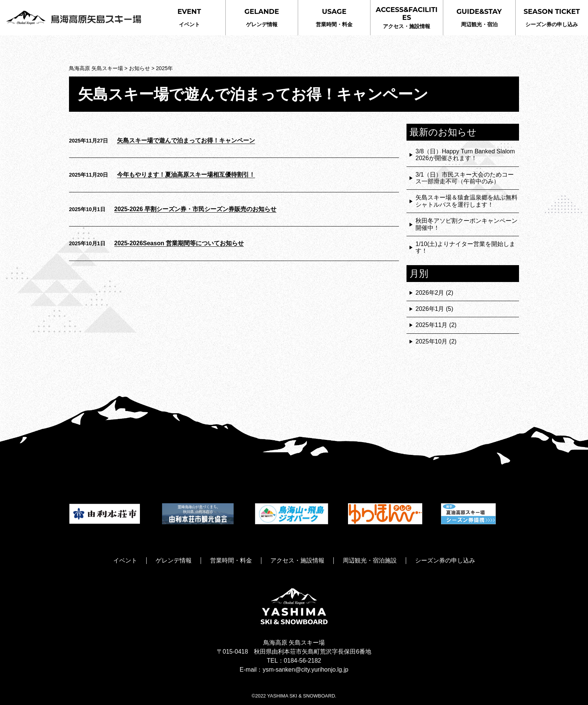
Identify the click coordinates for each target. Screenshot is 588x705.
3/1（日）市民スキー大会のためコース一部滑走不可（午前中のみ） (465, 178)
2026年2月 (430, 293)
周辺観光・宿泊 (479, 17)
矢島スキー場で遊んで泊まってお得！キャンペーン (186, 140)
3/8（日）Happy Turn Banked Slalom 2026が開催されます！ (465, 155)
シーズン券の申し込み (552, 17)
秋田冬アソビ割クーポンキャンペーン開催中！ (466, 224)
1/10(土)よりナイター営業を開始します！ (465, 247)
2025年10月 (431, 341)
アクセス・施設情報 (406, 17)
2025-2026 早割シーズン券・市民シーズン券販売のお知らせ (196, 209)
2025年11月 (431, 325)
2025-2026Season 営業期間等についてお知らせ (179, 243)
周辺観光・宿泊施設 (370, 560)
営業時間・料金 (334, 17)
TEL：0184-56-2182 (294, 661)
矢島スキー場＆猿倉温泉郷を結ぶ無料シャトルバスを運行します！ (466, 201)
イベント (189, 17)
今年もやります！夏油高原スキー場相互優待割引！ (186, 175)
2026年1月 (430, 309)
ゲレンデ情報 (262, 17)
